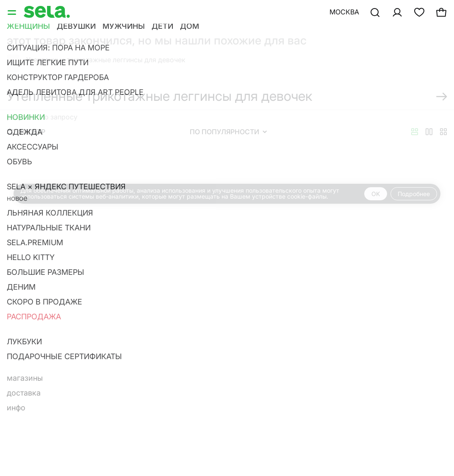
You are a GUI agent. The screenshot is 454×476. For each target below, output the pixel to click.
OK (376, 194)
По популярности (228, 132)
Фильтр (26, 132)
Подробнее (414, 194)
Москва (344, 12)
